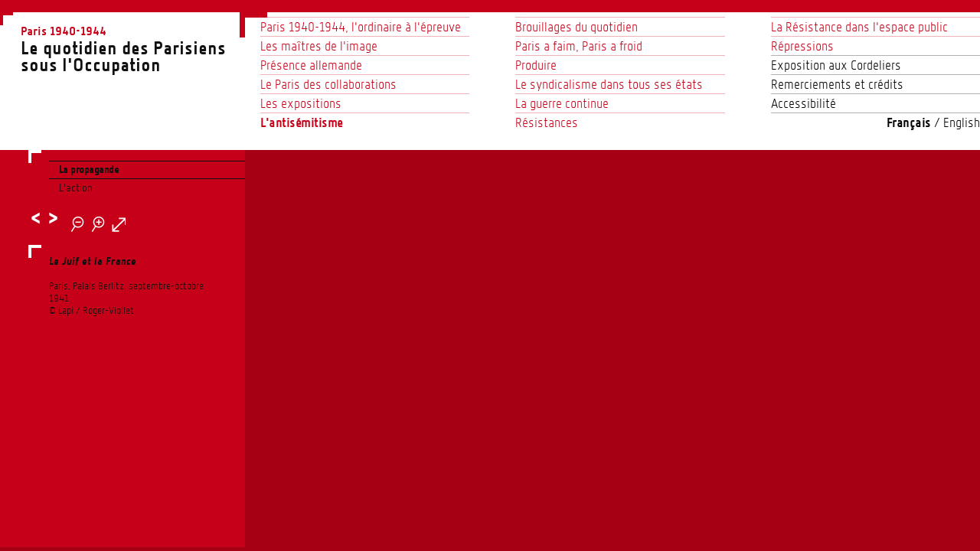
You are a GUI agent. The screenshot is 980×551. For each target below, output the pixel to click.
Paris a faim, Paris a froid (579, 46)
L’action (76, 187)
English (962, 122)
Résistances (547, 122)
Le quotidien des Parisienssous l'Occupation (133, 48)
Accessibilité (804, 103)
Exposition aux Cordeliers (836, 65)
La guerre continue (562, 103)
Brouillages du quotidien (577, 27)
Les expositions (301, 103)
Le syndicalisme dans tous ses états (609, 84)
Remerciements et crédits (837, 84)
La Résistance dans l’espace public (859, 27)
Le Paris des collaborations (328, 84)
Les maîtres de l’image (319, 46)
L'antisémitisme (302, 122)
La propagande (89, 170)
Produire (536, 65)
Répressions (802, 46)
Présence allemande (311, 65)
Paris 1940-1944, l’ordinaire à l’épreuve (361, 27)
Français (909, 122)
